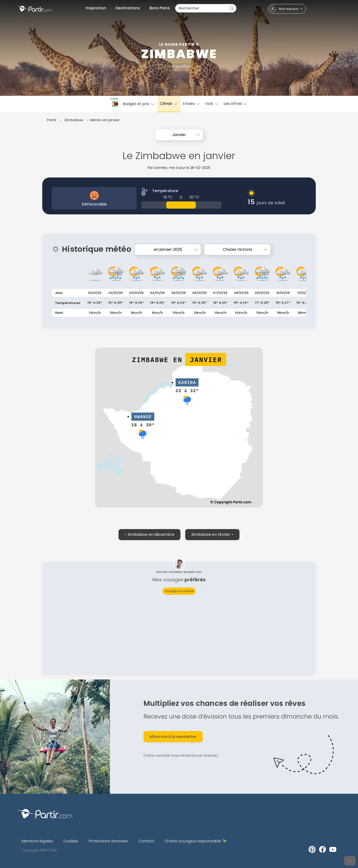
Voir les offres (179, 66)
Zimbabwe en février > (212, 534)
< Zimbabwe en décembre (149, 534)
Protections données (108, 841)
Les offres (236, 104)
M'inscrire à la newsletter (173, 737)
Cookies (71, 841)
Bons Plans (160, 8)
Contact (146, 841)
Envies (192, 104)
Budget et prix (139, 104)
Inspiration (96, 8)
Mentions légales (37, 841)
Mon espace (286, 9)
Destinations (128, 8)
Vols (212, 104)
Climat (169, 104)
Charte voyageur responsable (195, 841)
